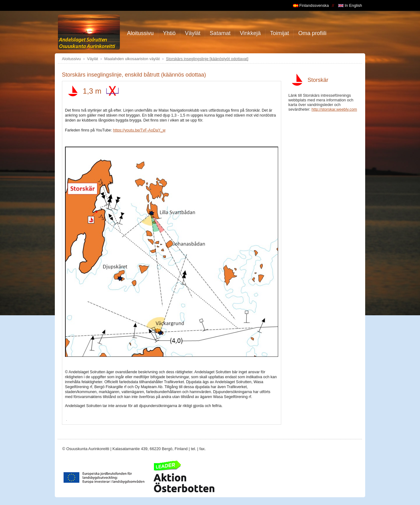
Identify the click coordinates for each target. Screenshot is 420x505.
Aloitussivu (71, 59)
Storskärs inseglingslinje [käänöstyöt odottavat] (207, 59)
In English (350, 5)
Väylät (93, 59)
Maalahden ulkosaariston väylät (132, 59)
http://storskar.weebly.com (334, 109)
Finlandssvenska (311, 5)
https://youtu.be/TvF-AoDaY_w (139, 130)
